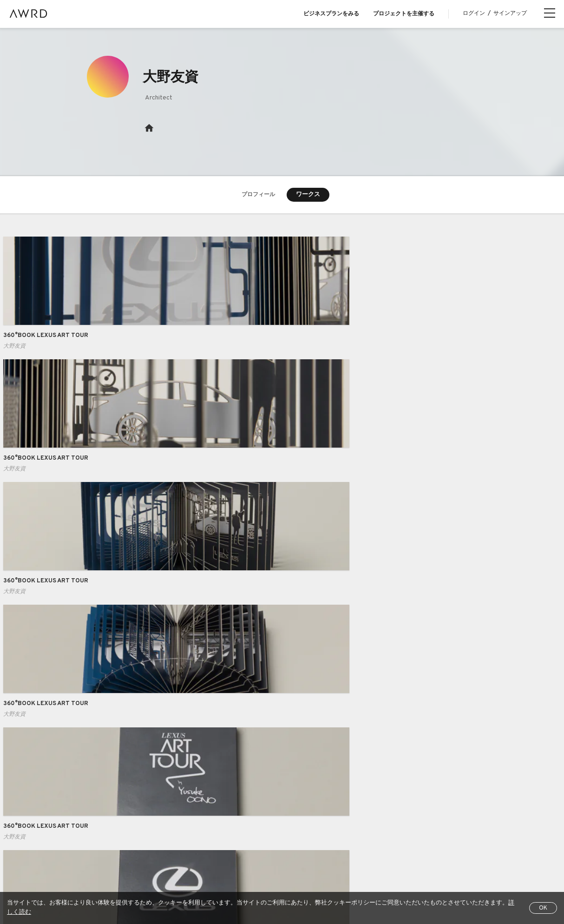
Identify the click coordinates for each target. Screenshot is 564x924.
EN (420, 883)
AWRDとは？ (64, 751)
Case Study (192, 769)
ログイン (474, 13)
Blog (52, 769)
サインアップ (510, 13)
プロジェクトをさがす (77, 788)
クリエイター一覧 (71, 807)
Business (189, 751)
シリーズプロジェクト (77, 826)
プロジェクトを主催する (404, 14)
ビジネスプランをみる (331, 14)
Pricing (186, 788)
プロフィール (258, 195)
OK (543, 908)
